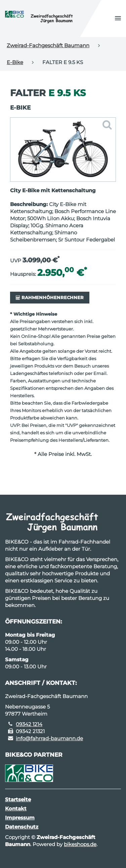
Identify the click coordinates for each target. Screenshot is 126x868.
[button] (118, 19)
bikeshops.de (80, 844)
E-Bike (15, 62)
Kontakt (16, 808)
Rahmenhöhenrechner (50, 297)
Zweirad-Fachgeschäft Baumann (48, 45)
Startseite (18, 799)
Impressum (20, 818)
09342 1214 (29, 724)
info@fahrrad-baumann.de (49, 738)
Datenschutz (22, 827)
